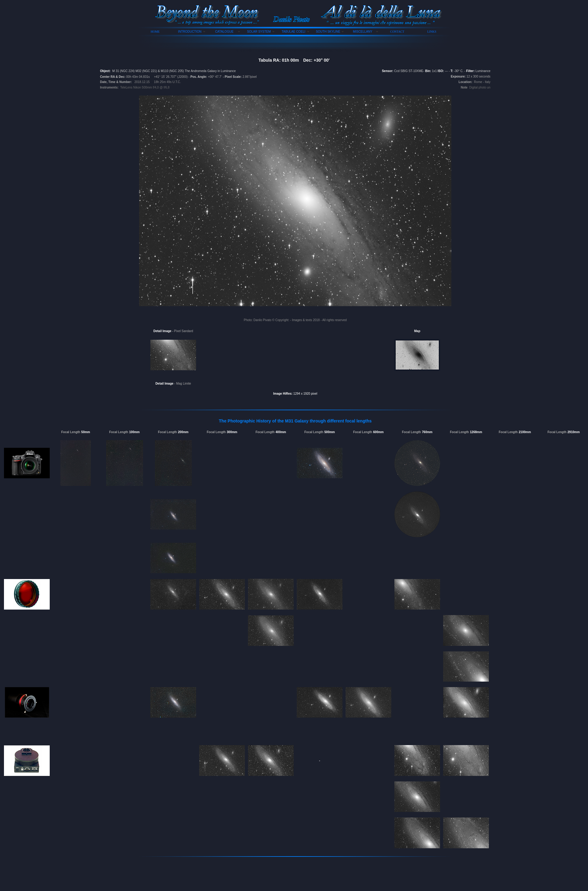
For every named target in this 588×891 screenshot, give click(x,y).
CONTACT (397, 32)
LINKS (432, 32)
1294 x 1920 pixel (305, 394)
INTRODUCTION (190, 32)
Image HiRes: (283, 394)
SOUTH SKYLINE (328, 32)
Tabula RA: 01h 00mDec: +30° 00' (294, 60)
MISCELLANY (362, 32)
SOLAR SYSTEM (259, 32)
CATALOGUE (224, 32)
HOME (155, 32)
